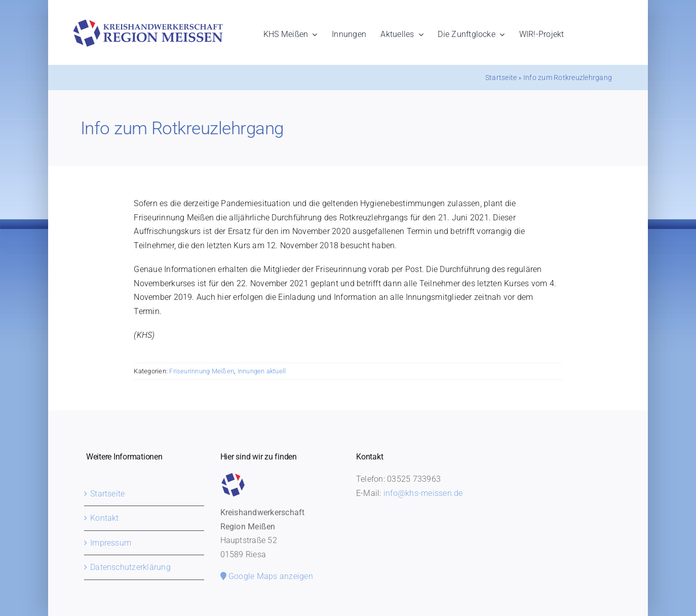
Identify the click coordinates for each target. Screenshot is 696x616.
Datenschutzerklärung (130, 567)
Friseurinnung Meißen (202, 371)
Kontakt (105, 518)
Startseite (501, 78)
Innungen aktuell (262, 371)
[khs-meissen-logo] (148, 23)
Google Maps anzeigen (267, 576)
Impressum (111, 543)
